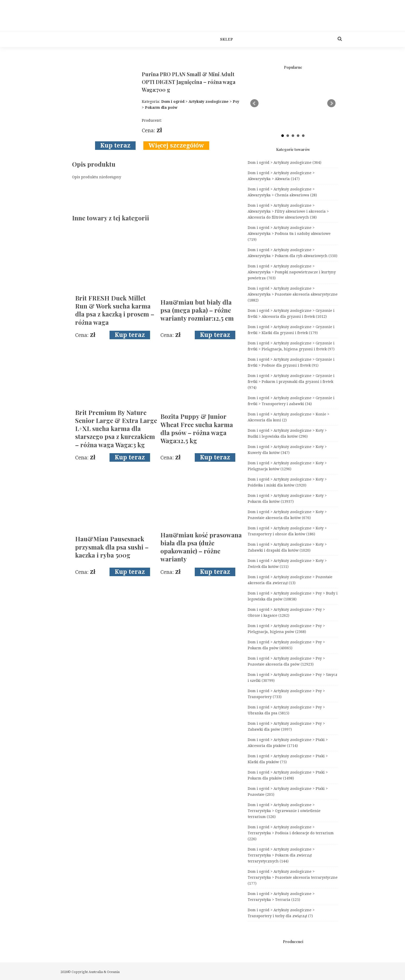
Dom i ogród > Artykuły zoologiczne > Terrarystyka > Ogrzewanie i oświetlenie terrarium (284, 811)
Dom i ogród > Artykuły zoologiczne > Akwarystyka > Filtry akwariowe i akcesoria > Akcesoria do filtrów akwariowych (288, 211)
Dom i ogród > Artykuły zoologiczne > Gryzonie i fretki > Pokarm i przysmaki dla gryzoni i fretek (291, 382)
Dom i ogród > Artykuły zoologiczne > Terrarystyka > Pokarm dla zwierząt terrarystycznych (281, 855)
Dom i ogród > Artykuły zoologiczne (285, 163)
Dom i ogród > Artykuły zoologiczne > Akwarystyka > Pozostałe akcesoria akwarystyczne (293, 294)
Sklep (227, 39)
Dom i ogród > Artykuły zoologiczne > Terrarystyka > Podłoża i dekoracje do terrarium (291, 833)
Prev (254, 103)
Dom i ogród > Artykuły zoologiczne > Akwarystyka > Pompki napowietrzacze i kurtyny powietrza (292, 272)
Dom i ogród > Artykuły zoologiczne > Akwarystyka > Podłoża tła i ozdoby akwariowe (289, 234)
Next (331, 103)
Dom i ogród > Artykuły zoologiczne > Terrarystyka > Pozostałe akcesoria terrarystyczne (293, 877)
